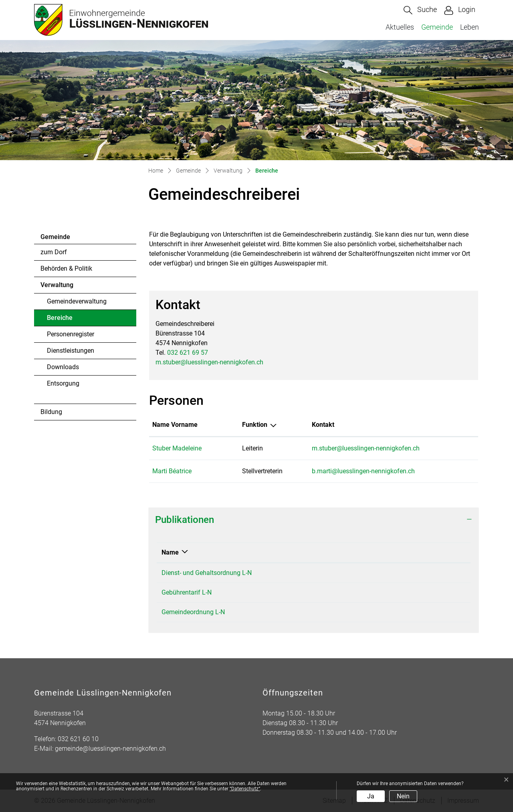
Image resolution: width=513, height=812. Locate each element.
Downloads (63, 367)
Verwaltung (57, 285)
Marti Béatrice (172, 471)
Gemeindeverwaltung (77, 301)
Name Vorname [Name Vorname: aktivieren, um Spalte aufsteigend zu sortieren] (175, 425)
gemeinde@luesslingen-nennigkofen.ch (110, 749)
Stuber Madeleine (177, 448)
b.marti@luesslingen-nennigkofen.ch (363, 471)
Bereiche (69, 320)
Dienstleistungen (71, 351)
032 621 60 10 (78, 739)
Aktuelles (400, 27)
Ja (371, 796)
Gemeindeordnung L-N (193, 612)
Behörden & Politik (66, 268)
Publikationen (185, 520)
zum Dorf (54, 252)
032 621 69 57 (188, 353)
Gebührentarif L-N (187, 592)
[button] (420, 10)
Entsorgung (63, 383)
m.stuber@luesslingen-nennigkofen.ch (209, 362)
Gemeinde (437, 27)
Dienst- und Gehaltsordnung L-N (207, 573)
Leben (470, 27)
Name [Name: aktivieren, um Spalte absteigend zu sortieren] (170, 552)
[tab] (314, 520)
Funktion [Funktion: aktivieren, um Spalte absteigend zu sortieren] (255, 425)
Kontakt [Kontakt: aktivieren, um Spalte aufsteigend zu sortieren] (323, 425)
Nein (403, 796)
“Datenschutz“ (245, 789)
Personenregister (71, 334)
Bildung (51, 412)
